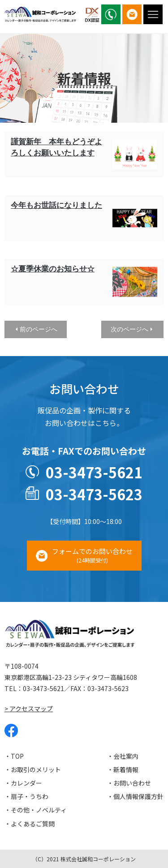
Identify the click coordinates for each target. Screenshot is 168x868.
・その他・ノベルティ (36, 810)
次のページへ (129, 329)
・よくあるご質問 (30, 824)
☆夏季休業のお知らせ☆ (53, 269)
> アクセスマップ (29, 709)
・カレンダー (23, 783)
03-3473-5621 (94, 472)
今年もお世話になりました (56, 205)
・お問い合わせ (129, 783)
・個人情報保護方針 (135, 796)
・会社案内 (123, 756)
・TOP (14, 756)
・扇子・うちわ (26, 796)
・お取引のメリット (33, 769)
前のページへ (39, 329)
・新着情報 (123, 769)
